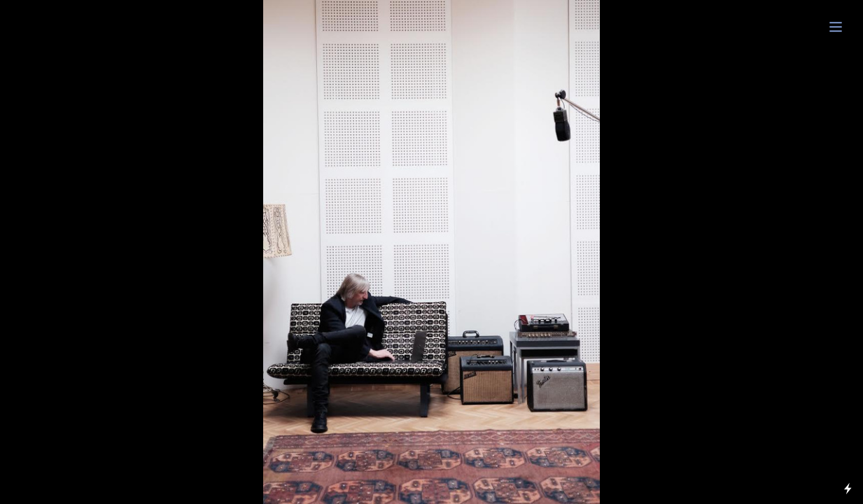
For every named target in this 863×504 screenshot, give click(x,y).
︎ (836, 27)
